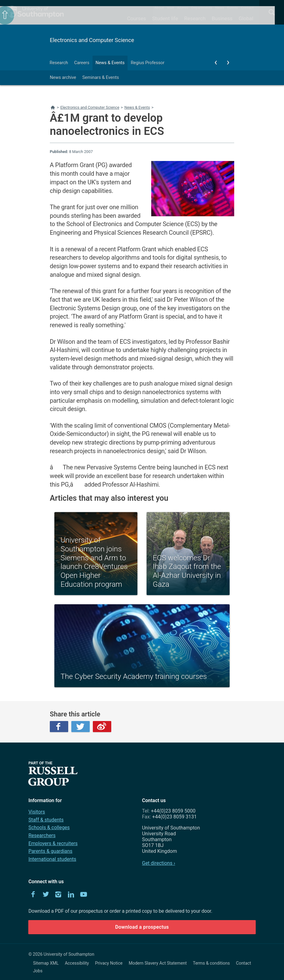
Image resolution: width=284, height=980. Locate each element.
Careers (82, 63)
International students (52, 859)
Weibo (102, 727)
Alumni (183, 8)
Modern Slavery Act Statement (158, 963)
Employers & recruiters (53, 843)
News (220, 8)
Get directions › (159, 863)
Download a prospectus (142, 927)
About (159, 8)
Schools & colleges (49, 827)
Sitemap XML (46, 963)
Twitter (81, 727)
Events (233, 8)
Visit (170, 8)
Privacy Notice (109, 963)
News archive (63, 78)
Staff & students (46, 820)
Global (246, 18)
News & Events (110, 63)
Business (222, 18)
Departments (202, 8)
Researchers (42, 835)
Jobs (38, 971)
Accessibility (77, 963)
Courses (136, 18)
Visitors (37, 812)
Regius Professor (147, 63)
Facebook (59, 727)
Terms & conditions (211, 963)
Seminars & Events (101, 78)
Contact (247, 8)
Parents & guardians (50, 851)
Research (195, 18)
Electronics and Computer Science (92, 40)
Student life (165, 18)
